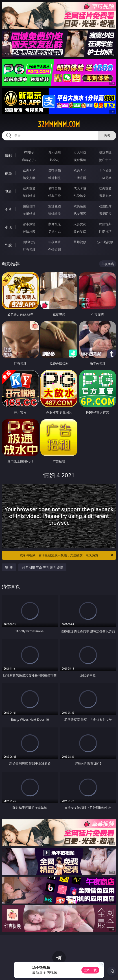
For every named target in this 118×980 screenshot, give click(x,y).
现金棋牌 (80, 160)
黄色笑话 (80, 232)
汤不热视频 (105, 242)
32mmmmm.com (59, 124)
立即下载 (90, 970)
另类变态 (105, 196)
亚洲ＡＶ (29, 170)
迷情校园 (29, 232)
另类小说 (55, 232)
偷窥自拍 (29, 206)
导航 (8, 245)
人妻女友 (80, 224)
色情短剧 (55, 250)
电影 (8, 191)
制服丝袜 (29, 196)
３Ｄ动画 (105, 170)
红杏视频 (29, 250)
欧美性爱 (105, 188)
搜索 (107, 136)
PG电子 (29, 152)
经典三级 (55, 196)
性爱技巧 (105, 232)
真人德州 (55, 152)
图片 (8, 209)
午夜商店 (55, 242)
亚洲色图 (55, 206)
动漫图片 (105, 206)
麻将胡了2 (29, 160)
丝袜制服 (55, 178)
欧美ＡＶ (80, 170)
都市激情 (29, 224)
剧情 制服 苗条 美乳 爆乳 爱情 (42, 567)
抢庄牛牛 (105, 160)
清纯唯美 (55, 214)
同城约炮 (29, 242)
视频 (8, 173)
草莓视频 (80, 242)
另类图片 (105, 214)
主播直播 (80, 178)
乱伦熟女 (80, 196)
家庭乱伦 (55, 224)
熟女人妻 (29, 178)
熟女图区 (80, 214)
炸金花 (55, 160)
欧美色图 (80, 206)
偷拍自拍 (55, 188)
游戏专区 (105, 152)
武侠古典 (105, 224)
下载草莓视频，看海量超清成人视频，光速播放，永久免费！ (65, 555)
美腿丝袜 (29, 214)
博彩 (8, 155)
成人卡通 (80, 188)
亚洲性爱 (29, 188)
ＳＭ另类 (105, 178)
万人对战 (80, 152)
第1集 (9, 567)
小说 (8, 227)
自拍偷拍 (55, 170)
